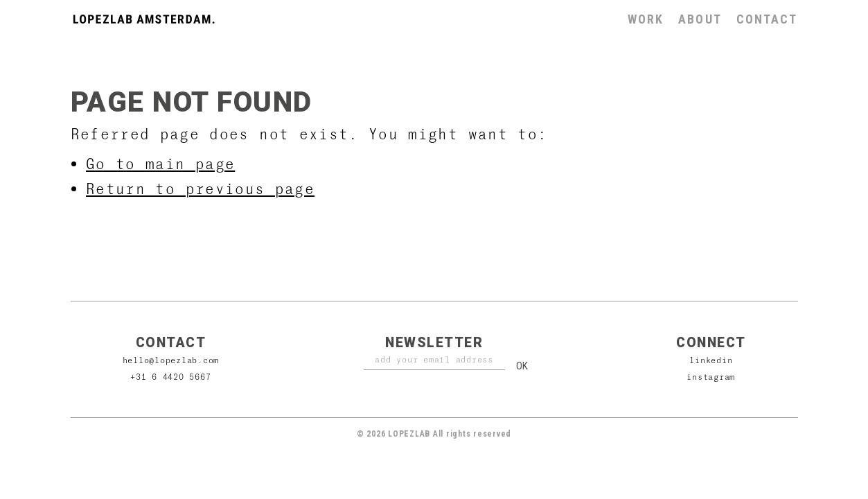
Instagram (711, 377)
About (700, 19)
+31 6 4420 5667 (170, 377)
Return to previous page (200, 188)
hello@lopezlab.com (171, 360)
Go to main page (160, 163)
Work (646, 19)
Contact (767, 19)
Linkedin (711, 360)
